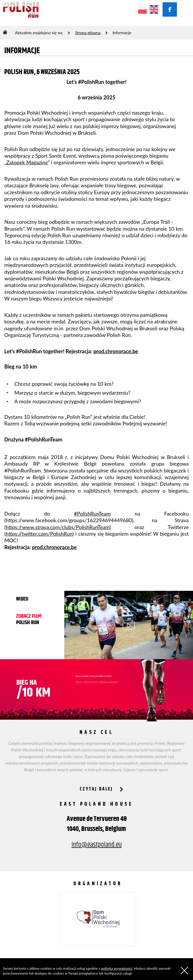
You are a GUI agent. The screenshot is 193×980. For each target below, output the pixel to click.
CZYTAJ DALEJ (96, 789)
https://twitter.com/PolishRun (39, 534)
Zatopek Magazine (27, 162)
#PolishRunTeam (92, 514)
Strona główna (88, 33)
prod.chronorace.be (116, 351)
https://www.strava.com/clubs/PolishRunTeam (58, 527)
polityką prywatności (117, 968)
